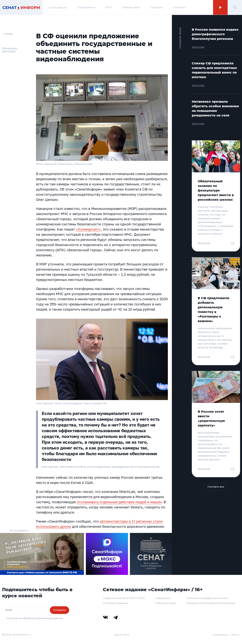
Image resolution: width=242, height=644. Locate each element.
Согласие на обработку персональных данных (35, 618)
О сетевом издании (115, 603)
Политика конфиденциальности (207, 598)
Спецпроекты (86, 7)
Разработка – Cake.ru (226, 635)
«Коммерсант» (88, 229)
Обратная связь (166, 603)
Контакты (179, 7)
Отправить (59, 610)
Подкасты (157, 7)
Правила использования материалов (211, 603)
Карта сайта (122, 635)
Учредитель (163, 598)
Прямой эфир (131, 7)
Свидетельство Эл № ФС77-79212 (124, 598)
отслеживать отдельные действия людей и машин (119, 502)
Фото (109, 7)
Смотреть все (216, 487)
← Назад (7, 34)
